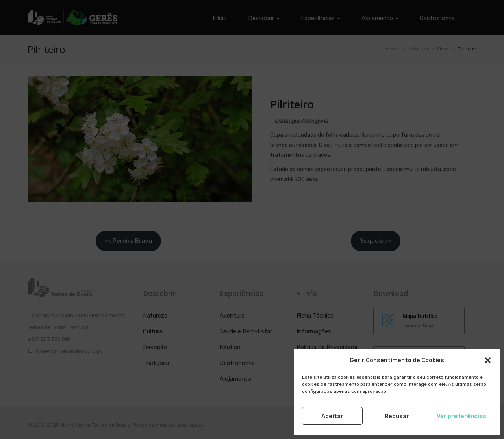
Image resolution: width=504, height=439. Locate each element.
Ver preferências (461, 416)
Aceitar (332, 416)
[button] (488, 360)
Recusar (397, 416)
